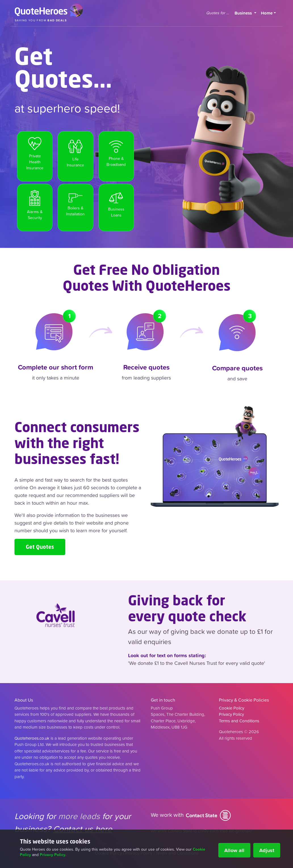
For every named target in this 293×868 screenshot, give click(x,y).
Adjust (267, 850)
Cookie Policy (232, 708)
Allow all (234, 850)
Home (267, 13)
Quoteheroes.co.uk (32, 738)
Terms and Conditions (239, 721)
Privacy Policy (53, 855)
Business (247, 13)
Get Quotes (40, 547)
